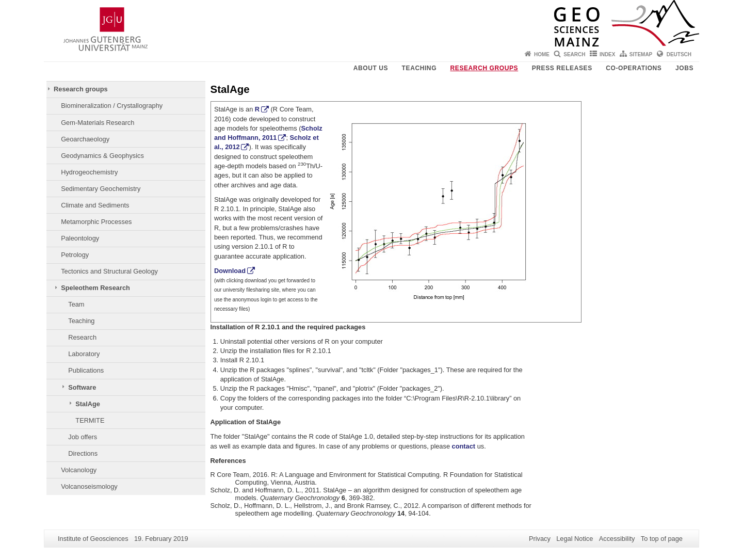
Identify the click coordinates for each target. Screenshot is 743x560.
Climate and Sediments (95, 205)
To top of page (662, 539)
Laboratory (84, 354)
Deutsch (679, 54)
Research (82, 337)
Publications (86, 370)
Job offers (83, 437)
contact (464, 446)
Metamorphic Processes (96, 222)
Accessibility (617, 539)
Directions (83, 453)
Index (608, 54)
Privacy (540, 539)
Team (76, 304)
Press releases (562, 68)
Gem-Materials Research (98, 123)
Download (230, 271)
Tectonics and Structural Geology (109, 271)
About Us (371, 68)
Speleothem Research (95, 288)
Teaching (419, 68)
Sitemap (641, 54)
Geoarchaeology (85, 139)
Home (542, 54)
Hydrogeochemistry (89, 172)
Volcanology (79, 470)
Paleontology (80, 238)
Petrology (75, 255)
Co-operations (634, 68)
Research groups (484, 68)
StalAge (88, 404)
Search (574, 54)
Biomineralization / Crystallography (112, 106)
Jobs (684, 68)
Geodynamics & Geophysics (102, 156)
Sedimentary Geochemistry (101, 189)
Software (82, 387)
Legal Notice (575, 539)
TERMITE (90, 420)
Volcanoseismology (89, 486)
